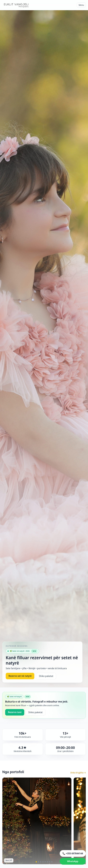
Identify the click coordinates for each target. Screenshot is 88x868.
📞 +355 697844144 (73, 853)
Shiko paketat (46, 676)
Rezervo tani (15, 712)
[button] (36, 862)
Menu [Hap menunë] (81, 5)
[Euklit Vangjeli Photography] (16, 5)
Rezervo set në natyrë (20, 676)
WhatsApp (73, 861)
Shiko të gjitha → (78, 773)
